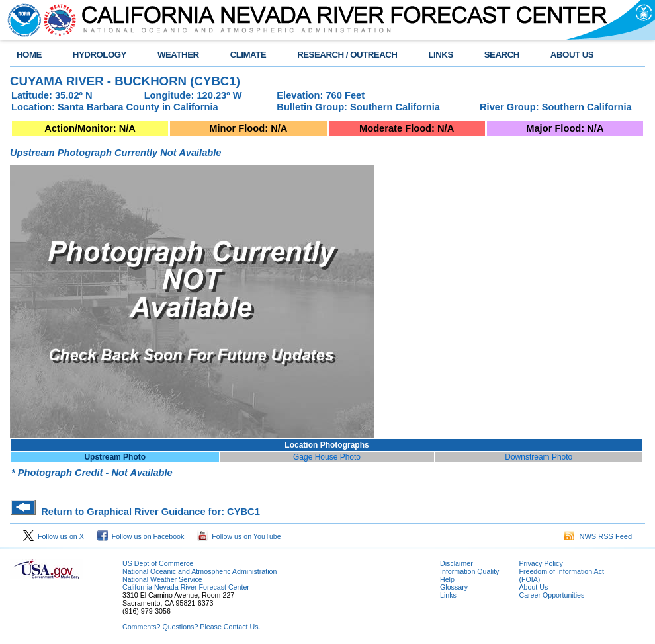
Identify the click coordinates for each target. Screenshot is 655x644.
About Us (533, 587)
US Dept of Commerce (158, 563)
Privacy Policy (541, 563)
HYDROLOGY (100, 55)
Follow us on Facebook (141, 536)
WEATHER (178, 55)
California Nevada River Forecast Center (186, 587)
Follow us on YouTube (239, 536)
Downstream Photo (539, 457)
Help (447, 579)
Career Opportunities (551, 595)
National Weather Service (162, 579)
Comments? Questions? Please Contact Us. (191, 627)
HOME (29, 55)
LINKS (440, 55)
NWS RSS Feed (598, 536)
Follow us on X (54, 536)
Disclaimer (457, 563)
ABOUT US (572, 55)
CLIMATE (248, 55)
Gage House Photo (327, 457)
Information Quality (469, 571)
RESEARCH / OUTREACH (347, 55)
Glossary (454, 587)
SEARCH (502, 55)
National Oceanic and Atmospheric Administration (199, 571)
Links (448, 595)
